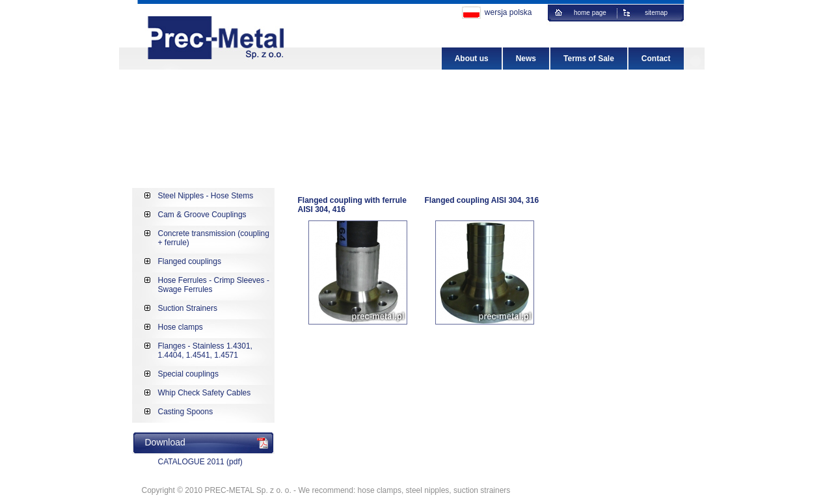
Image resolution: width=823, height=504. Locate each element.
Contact (656, 59)
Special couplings (188, 374)
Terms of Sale (589, 59)
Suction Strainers (188, 308)
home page (592, 13)
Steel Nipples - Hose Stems (206, 196)
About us (472, 59)
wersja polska (508, 12)
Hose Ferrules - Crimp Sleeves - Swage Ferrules (214, 285)
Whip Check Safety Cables (205, 393)
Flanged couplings (190, 261)
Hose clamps (181, 327)
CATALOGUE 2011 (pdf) (200, 462)
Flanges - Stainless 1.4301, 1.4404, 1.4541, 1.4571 (205, 351)
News (526, 59)
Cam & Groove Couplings (202, 215)
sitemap (659, 13)
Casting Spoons (186, 412)
